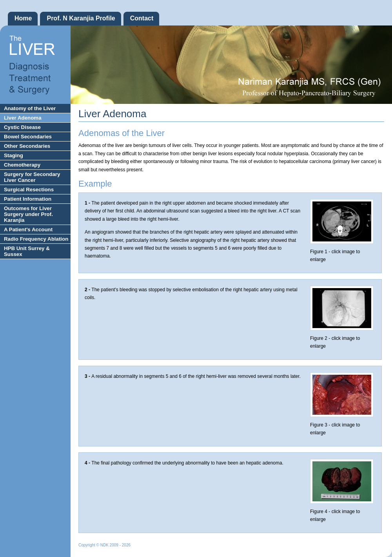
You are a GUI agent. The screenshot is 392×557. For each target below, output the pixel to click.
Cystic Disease (22, 127)
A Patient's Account (28, 230)
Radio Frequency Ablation (36, 239)
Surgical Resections (29, 190)
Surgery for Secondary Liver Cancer (32, 177)
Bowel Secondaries (28, 137)
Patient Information (28, 199)
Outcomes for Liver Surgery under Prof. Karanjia (28, 214)
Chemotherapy (22, 165)
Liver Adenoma (23, 118)
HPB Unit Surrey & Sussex (27, 251)
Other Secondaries (27, 146)
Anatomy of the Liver (30, 108)
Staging (14, 155)
